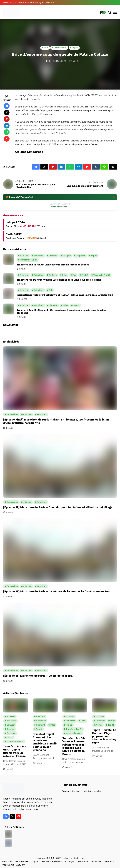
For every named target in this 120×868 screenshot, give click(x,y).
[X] (12, 816)
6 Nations (57, 861)
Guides (65, 791)
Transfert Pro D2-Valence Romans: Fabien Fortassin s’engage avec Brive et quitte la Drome (74, 746)
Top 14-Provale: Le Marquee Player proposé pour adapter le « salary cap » (104, 736)
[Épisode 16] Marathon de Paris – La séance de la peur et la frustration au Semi (57, 591)
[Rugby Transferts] (12, 12)
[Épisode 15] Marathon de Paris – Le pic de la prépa (38, 676)
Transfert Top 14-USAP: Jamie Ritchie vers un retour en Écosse (53, 265)
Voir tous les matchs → (60, 207)
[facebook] (6, 816)
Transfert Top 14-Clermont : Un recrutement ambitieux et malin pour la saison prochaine (62, 311)
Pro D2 (45, 861)
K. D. (48, 61)
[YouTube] (19, 816)
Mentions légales (92, 791)
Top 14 (35, 861)
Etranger (70, 861)
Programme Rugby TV (13, 865)
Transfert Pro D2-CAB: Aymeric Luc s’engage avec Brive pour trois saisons (59, 280)
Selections (83, 861)
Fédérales (96, 861)
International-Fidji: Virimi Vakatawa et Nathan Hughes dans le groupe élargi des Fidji (65, 295)
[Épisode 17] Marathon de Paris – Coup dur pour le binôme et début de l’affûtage (58, 507)
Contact (76, 791)
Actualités (7, 861)
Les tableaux (21, 861)
